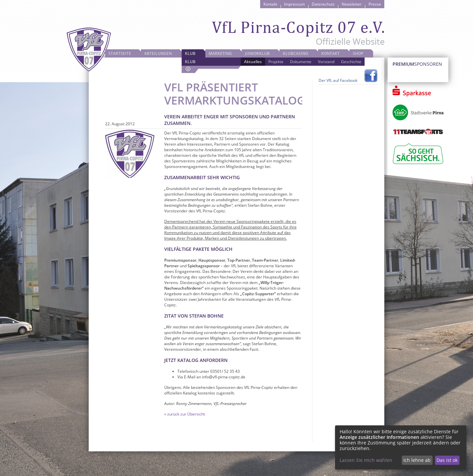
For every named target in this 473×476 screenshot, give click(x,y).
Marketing (220, 53)
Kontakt (270, 4)
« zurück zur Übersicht (185, 414)
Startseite (120, 53)
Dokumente (301, 62)
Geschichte (351, 62)
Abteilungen (158, 53)
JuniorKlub (257, 53)
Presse (375, 4)
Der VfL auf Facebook (338, 80)
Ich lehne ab (417, 460)
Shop (358, 53)
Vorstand (326, 62)
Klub (190, 53)
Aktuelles (253, 62)
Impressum (294, 4)
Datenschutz (323, 4)
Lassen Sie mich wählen (366, 460)
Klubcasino (295, 53)
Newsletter (352, 4)
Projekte (276, 62)
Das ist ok (447, 460)
